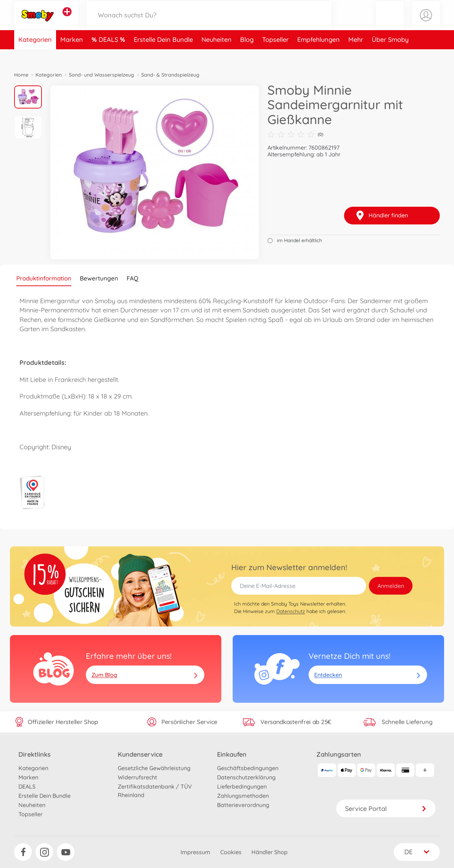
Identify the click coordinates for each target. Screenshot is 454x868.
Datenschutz (291, 611)
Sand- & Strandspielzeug (170, 75)
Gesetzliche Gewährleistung (154, 768)
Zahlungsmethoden (243, 796)
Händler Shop (270, 852)
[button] (390, 23)
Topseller (275, 54)
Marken (72, 54)
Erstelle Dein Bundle (163, 54)
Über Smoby (390, 54)
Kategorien (35, 54)
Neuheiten (217, 54)
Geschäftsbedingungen (248, 768)
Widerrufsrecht (137, 777)
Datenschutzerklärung (246, 777)
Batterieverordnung (243, 805)
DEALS (109, 54)
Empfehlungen (319, 54)
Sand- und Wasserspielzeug (101, 75)
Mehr (356, 54)
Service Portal (386, 809)
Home (21, 75)
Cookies (231, 852)
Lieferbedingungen (242, 786)
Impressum (195, 852)
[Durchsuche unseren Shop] (209, 23)
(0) (295, 134)
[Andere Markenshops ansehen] (67, 19)
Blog (247, 54)
